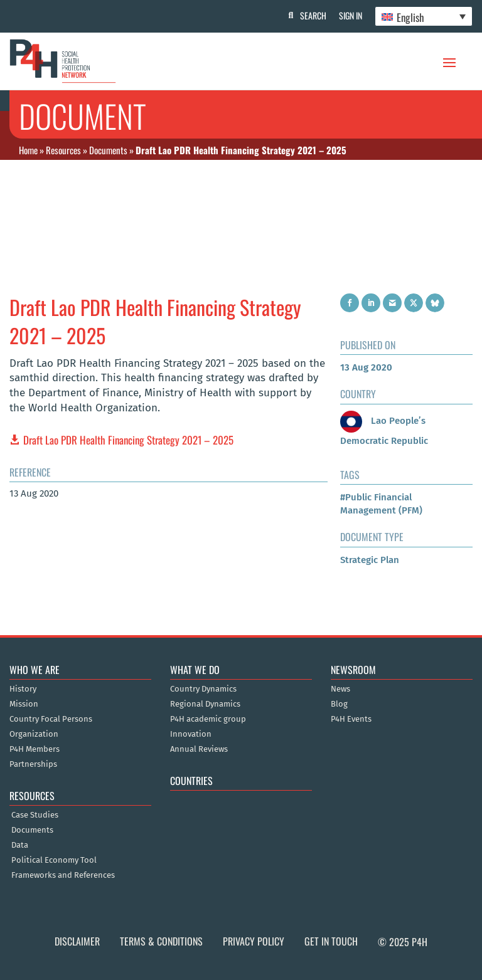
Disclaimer (77, 845)
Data (20, 749)
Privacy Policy (254, 845)
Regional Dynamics (205, 608)
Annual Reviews (199, 653)
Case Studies (35, 719)
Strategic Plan (370, 463)
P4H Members (35, 653)
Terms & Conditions (161, 845)
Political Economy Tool (54, 764)
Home (28, 150)
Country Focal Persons (51, 623)
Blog (339, 608)
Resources (63, 150)
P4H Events (351, 623)
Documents (108, 150)
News (340, 593)
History (23, 593)
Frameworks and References (63, 779)
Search (313, 15)
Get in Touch (331, 845)
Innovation (191, 638)
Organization (34, 638)
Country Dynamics (203, 593)
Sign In (351, 15)
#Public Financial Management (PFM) (381, 408)
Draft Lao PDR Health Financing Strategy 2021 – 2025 (128, 343)
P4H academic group (208, 623)
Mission (24, 608)
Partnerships (33, 668)
